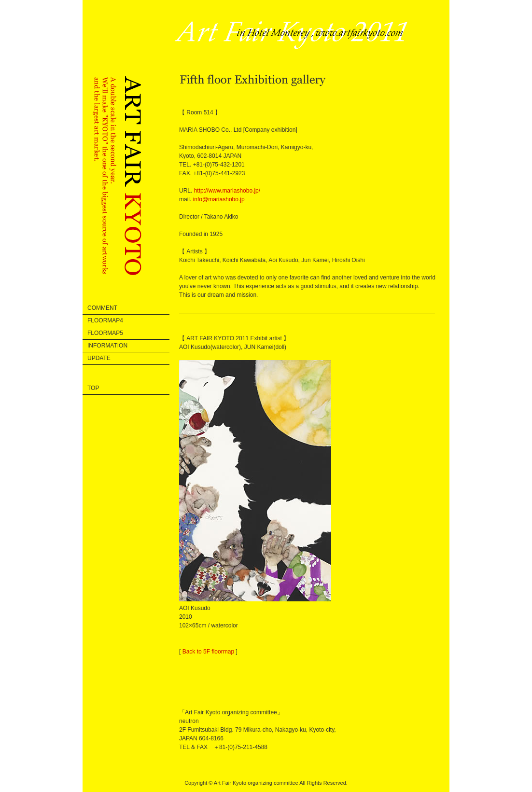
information (107, 346)
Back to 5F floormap (208, 652)
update (99, 358)
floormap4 (105, 320)
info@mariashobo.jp (219, 199)
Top (93, 388)
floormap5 (105, 333)
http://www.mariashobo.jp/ (227, 191)
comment (102, 308)
